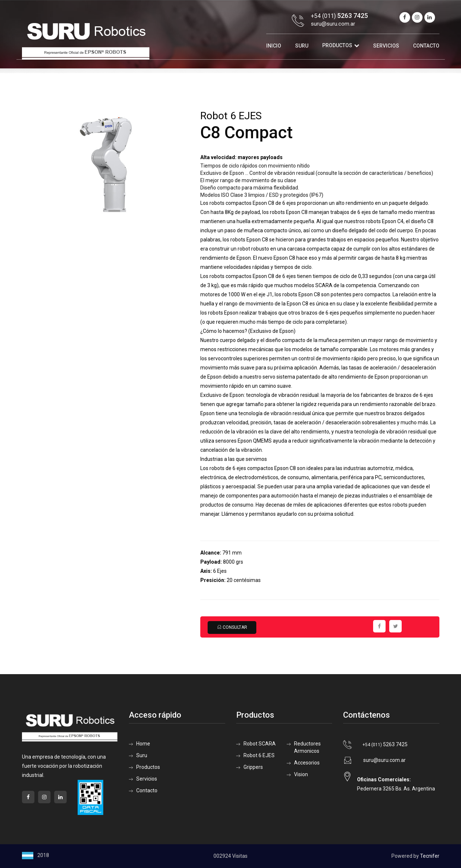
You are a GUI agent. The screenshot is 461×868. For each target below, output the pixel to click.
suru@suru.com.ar (333, 24)
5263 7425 (385, 744)
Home (143, 744)
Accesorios (307, 763)
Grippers (253, 767)
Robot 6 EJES (259, 755)
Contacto (426, 46)
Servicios (386, 46)
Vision (301, 774)
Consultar (232, 627)
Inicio (274, 46)
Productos (337, 45)
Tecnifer (430, 856)
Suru (302, 46)
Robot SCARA (260, 744)
